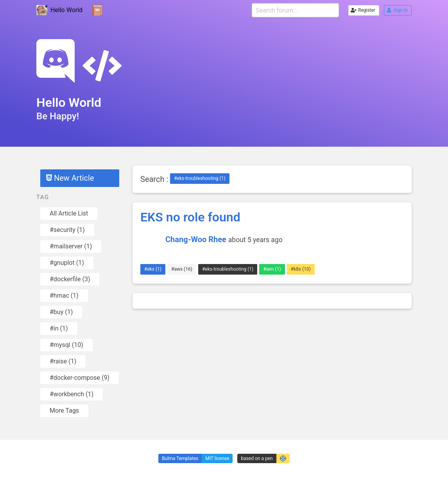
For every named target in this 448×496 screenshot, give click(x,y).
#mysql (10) (66, 345)
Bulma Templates (180, 458)
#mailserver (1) (71, 246)
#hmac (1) (64, 296)
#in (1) (59, 328)
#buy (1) (61, 312)
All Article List (69, 213)
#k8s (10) (301, 269)
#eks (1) (153, 269)
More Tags (64, 411)
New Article (70, 178)
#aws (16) (182, 269)
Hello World (59, 10)
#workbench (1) (72, 394)
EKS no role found (190, 217)
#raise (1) (63, 361)
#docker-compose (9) (80, 378)
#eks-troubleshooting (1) (200, 178)
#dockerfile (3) (70, 279)
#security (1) (67, 230)
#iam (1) (272, 269)
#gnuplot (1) (67, 263)
